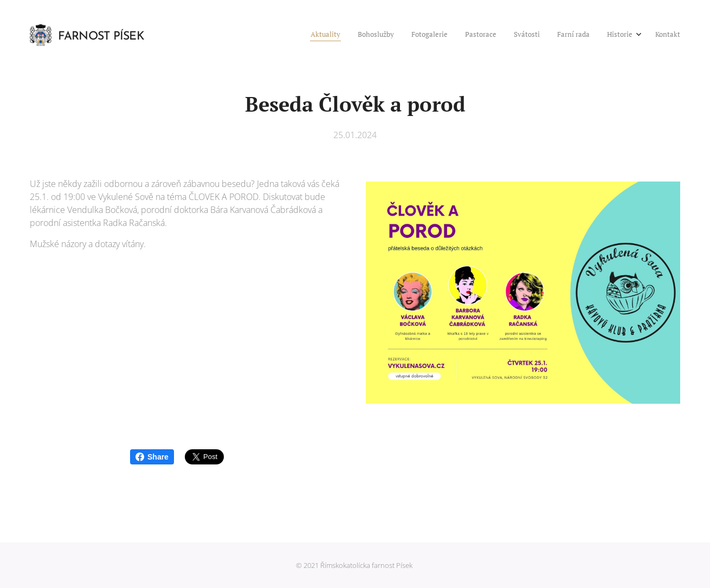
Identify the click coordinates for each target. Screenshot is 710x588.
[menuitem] (556, 35)
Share (152, 457)
